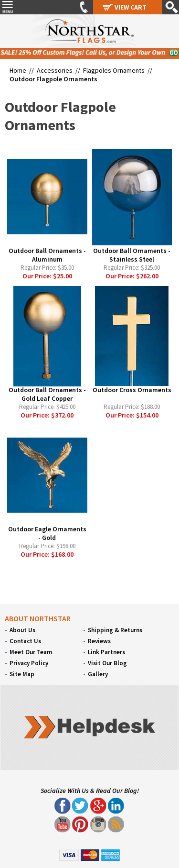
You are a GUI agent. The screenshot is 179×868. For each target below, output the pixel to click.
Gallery (98, 674)
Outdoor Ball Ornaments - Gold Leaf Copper (47, 394)
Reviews (99, 641)
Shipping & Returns (115, 630)
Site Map (22, 674)
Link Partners (106, 652)
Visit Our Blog (107, 663)
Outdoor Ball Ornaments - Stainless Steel (132, 255)
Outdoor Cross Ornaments (132, 390)
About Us (22, 630)
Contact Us (25, 641)
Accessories (55, 70)
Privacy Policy (29, 663)
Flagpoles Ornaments (114, 70)
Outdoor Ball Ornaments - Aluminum (47, 255)
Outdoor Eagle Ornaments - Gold (47, 533)
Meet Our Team (31, 652)
